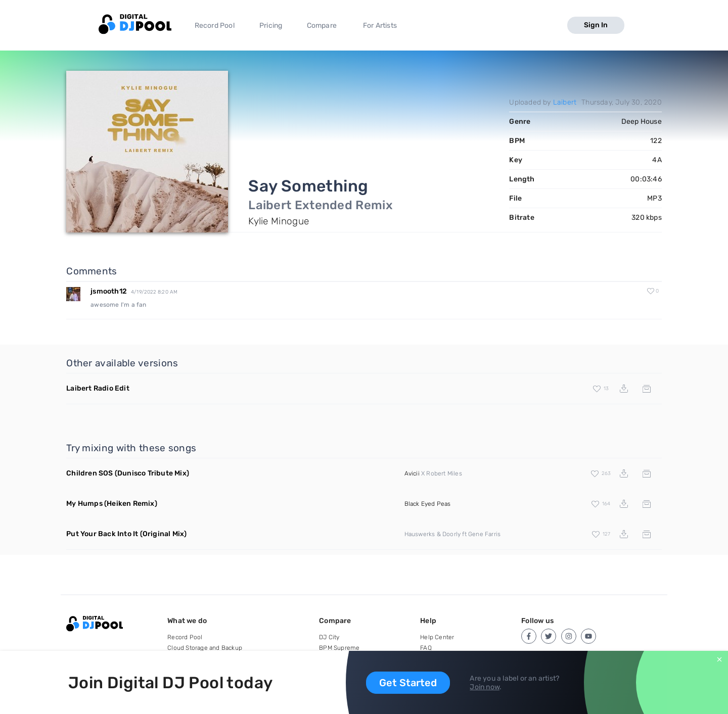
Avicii (412, 473)
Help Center (437, 637)
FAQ (426, 648)
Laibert (565, 102)
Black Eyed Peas (428, 504)
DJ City (329, 637)
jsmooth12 (109, 291)
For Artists (380, 26)
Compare (322, 26)
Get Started (408, 683)
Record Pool (215, 26)
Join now (485, 687)
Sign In (596, 25)
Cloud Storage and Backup (205, 648)
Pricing (271, 26)
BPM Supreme (339, 648)
